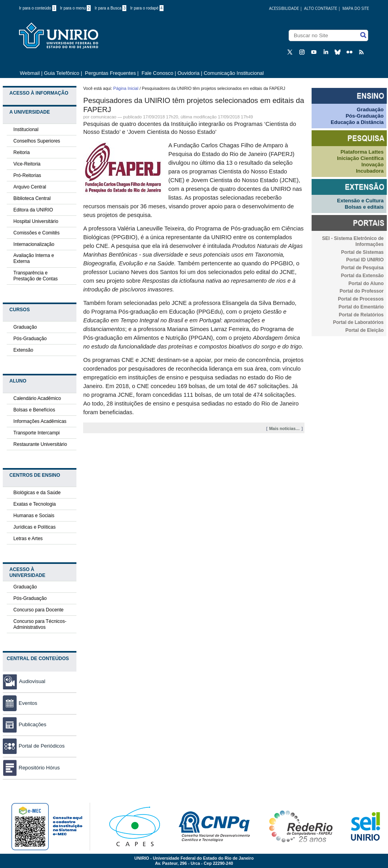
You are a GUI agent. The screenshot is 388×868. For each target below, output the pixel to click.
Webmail (30, 73)
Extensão (23, 350)
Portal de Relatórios (361, 315)
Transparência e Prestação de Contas (36, 276)
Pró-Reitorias (27, 175)
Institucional (26, 129)
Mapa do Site (356, 8)
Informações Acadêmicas (40, 421)
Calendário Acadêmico (37, 398)
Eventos (20, 703)
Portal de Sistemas (362, 252)
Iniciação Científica (360, 158)
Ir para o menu (75, 8)
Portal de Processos (361, 299)
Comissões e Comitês (37, 233)
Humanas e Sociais (34, 516)
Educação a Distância (357, 122)
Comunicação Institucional (234, 73)
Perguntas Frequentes (111, 73)
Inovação (373, 165)
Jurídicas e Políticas (35, 527)
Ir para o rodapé (147, 8)
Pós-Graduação (30, 339)
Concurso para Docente (39, 610)
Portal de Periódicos (34, 746)
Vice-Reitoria (27, 164)
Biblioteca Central (32, 198)
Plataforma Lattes (362, 152)
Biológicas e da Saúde (37, 493)
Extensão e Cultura (360, 201)
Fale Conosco (157, 73)
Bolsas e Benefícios (34, 410)
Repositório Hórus (31, 768)
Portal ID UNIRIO (365, 260)
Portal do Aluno (366, 284)
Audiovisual (32, 681)
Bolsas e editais (364, 207)
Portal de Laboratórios (358, 322)
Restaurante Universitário (40, 444)
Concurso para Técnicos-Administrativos (40, 624)
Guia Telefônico (62, 73)
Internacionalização (34, 244)
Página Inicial (126, 88)
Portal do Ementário (361, 307)
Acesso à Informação (39, 93)
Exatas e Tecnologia (35, 504)
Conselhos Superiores (37, 141)
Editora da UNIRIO (33, 210)
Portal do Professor (362, 291)
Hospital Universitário (36, 221)
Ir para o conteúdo (38, 8)
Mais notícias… (285, 428)
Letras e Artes (28, 539)
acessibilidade (284, 8)
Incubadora (370, 171)
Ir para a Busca (110, 8)
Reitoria (22, 152)
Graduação (25, 327)
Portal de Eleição (364, 330)
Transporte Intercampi (37, 433)
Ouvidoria (189, 73)
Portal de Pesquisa (362, 268)
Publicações (25, 724)
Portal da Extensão (362, 276)
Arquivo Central (30, 187)
